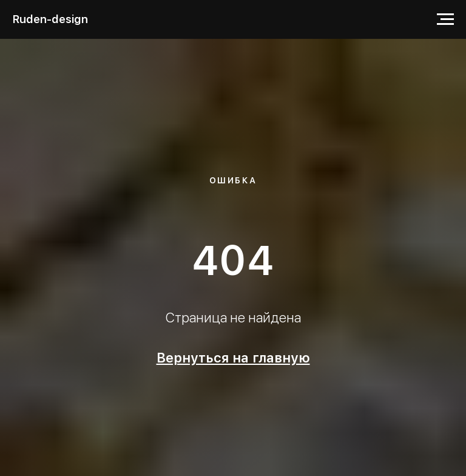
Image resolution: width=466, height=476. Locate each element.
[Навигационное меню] (445, 19)
